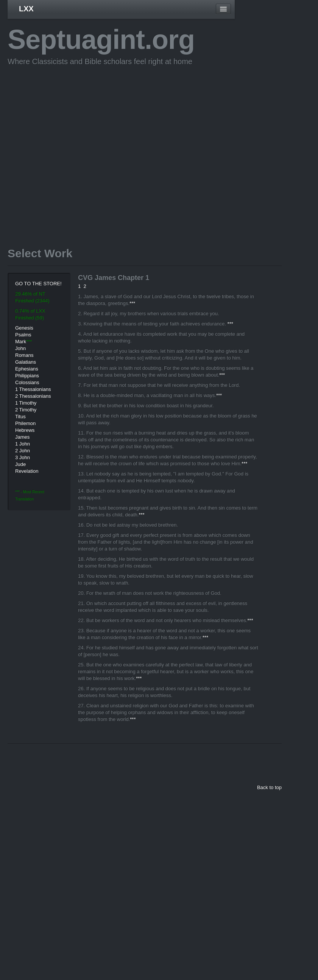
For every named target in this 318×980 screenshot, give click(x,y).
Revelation (27, 471)
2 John (23, 451)
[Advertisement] (71, 145)
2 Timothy (26, 410)
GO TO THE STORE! (38, 284)
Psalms (23, 335)
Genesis (24, 328)
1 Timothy (26, 403)
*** (132, 303)
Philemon (25, 423)
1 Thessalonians (33, 389)
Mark (21, 342)
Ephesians (27, 369)
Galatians (26, 362)
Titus (20, 417)
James (22, 437)
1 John (23, 444)
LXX (26, 9)
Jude (20, 464)
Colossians (27, 382)
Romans (24, 355)
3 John (23, 457)
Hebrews (25, 430)
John (20, 348)
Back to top (269, 787)
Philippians (27, 376)
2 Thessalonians (33, 396)
